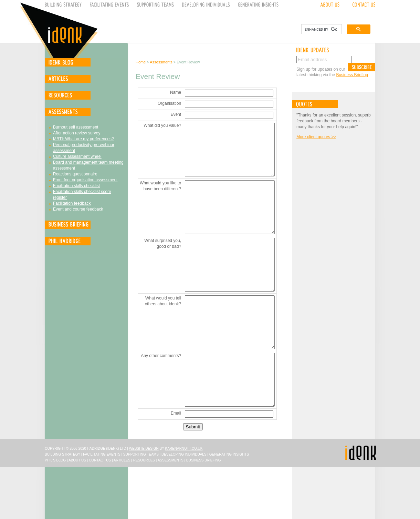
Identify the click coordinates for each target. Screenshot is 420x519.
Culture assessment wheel (77, 156)
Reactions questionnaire (75, 174)
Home (141, 62)
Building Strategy (62, 506)
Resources (144, 512)
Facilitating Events (102, 506)
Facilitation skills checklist (76, 186)
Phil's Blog (55, 512)
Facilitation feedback (72, 203)
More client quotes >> (316, 137)
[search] (321, 29)
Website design (144, 500)
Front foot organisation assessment (85, 180)
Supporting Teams (141, 506)
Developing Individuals (184, 506)
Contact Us (100, 512)
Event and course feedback (78, 209)
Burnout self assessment (76, 127)
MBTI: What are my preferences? (83, 139)
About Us (77, 512)
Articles (122, 512)
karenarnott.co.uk (184, 500)
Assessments (161, 62)
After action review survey (77, 133)
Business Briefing (352, 75)
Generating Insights (229, 506)
